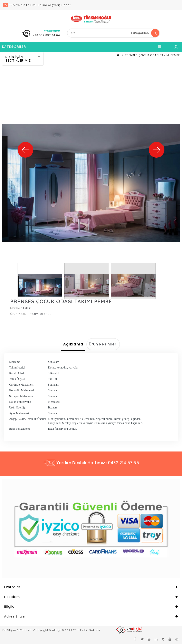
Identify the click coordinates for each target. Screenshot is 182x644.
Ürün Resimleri (103, 344)
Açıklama (73, 344)
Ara (155, 33)
